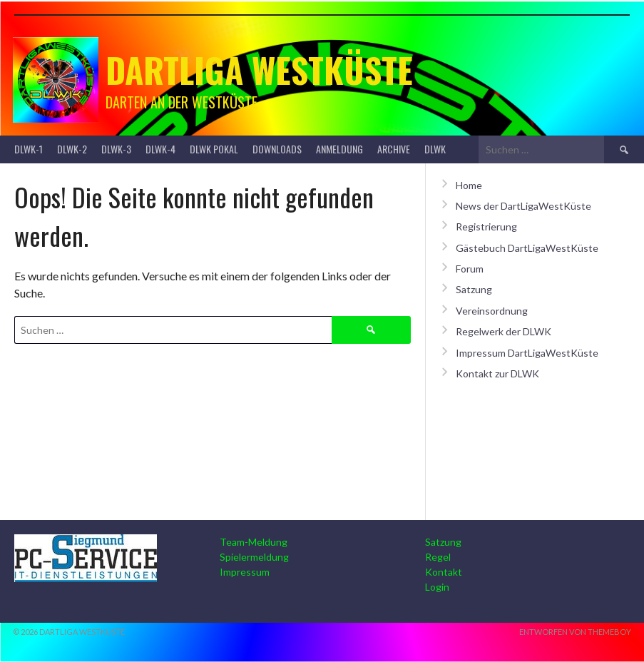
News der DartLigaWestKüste (523, 206)
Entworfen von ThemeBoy (575, 632)
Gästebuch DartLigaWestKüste (527, 248)
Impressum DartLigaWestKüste (527, 353)
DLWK (435, 149)
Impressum (245, 572)
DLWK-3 (116, 149)
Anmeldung (339, 149)
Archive (394, 149)
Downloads (277, 149)
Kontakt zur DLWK (497, 373)
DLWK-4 (160, 149)
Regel (438, 557)
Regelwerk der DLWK (504, 331)
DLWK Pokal (214, 149)
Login (437, 587)
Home (469, 185)
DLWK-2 (72, 149)
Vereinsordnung (492, 311)
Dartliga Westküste (259, 70)
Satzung (474, 289)
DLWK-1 (29, 149)
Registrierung (486, 226)
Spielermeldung (254, 557)
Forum (470, 269)
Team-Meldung (254, 542)
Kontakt (444, 572)
